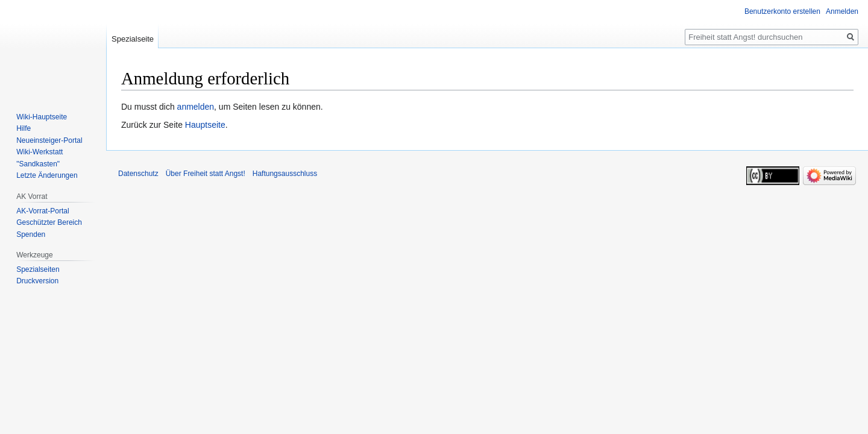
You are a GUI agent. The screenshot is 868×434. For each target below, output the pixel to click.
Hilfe (24, 128)
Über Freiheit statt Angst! (206, 174)
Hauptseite (205, 125)
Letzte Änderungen (47, 175)
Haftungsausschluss (285, 174)
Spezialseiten (38, 269)
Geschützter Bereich (49, 222)
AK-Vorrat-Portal (42, 211)
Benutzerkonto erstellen (782, 11)
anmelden (196, 107)
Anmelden (842, 11)
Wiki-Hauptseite (42, 117)
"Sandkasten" (38, 164)
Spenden (31, 234)
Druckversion (37, 281)
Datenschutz (138, 174)
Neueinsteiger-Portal (49, 140)
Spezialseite (133, 39)
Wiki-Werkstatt (39, 152)
